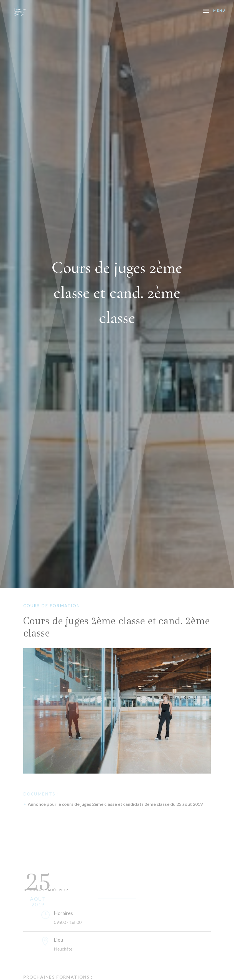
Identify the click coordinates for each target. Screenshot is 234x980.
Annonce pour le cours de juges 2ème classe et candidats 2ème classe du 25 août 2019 (115, 804)
